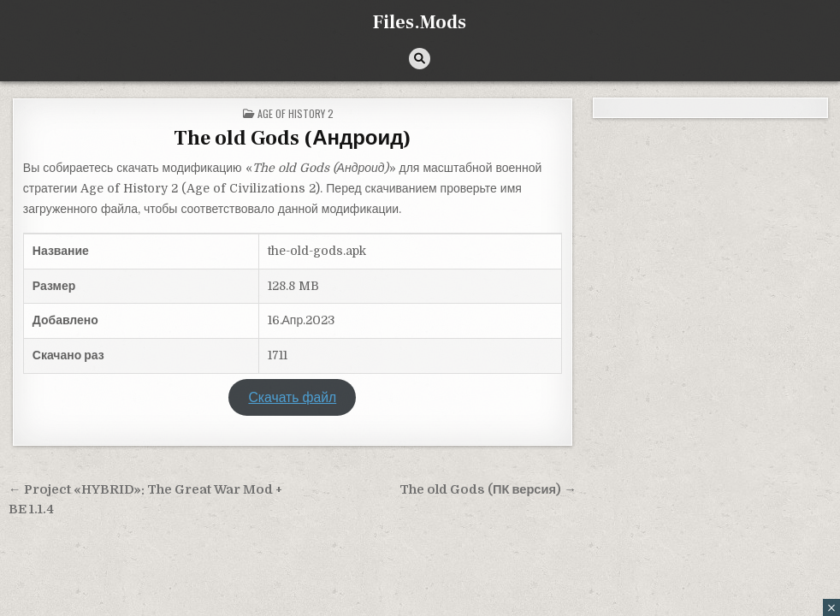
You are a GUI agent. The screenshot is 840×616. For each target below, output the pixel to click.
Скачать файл (292, 398)
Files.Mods (420, 22)
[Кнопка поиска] (420, 59)
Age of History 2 (296, 113)
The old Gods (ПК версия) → (488, 490)
